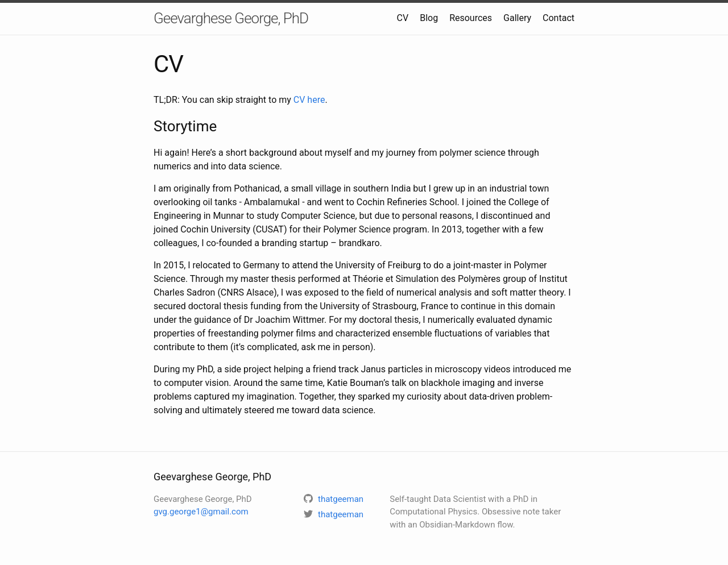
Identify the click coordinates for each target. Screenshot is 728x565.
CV (403, 18)
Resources (471, 18)
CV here (309, 100)
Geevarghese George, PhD (231, 18)
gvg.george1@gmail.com (201, 512)
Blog (429, 18)
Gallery (517, 18)
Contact (559, 18)
